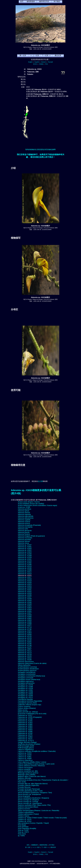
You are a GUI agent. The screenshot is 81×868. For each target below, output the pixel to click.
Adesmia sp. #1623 (25, 584)
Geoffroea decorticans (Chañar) (29, 744)
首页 (28, 845)
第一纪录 (28, 847)
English (30, 62)
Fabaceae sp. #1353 (25, 723)
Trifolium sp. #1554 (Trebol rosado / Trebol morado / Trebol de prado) (42, 818)
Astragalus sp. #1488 (25, 687)
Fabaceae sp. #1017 (25, 715)
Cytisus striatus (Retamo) (27, 708)
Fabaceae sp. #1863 (25, 726)
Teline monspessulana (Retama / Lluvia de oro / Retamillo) (39, 811)
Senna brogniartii (24, 796)
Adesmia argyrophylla (26, 516)
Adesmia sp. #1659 (25, 615)
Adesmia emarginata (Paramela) (29, 525)
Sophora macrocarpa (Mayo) (28, 807)
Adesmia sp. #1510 (25, 566)
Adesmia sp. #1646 (25, 602)
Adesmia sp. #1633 (25, 593)
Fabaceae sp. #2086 (25, 732)
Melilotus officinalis (24, 778)
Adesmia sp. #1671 (25, 626)
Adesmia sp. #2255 (25, 642)
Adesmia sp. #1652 (25, 606)
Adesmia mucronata (25, 538)
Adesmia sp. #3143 (25, 656)
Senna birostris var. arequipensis (29, 794)
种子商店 (52, 845)
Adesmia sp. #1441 (25, 559)
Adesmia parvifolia (24, 540)
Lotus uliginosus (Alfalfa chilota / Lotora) (32, 762)
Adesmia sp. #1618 (25, 579)
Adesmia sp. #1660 (25, 617)
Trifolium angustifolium (26, 812)
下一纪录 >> (45, 847)
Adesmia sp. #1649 (25, 604)
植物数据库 (35, 845)
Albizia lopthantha (24, 665)
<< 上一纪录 (36, 847)
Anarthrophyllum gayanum (27, 671)
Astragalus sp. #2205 (25, 696)
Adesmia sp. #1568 (25, 570)
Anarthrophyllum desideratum (28, 669)
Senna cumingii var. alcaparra (28, 800)
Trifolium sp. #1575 (25, 819)
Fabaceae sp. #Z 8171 (26, 741)
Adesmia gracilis (24, 532)
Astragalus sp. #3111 (25, 697)
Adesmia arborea (24, 513)
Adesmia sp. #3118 (25, 654)
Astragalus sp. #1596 (25, 692)
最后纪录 (53, 847)
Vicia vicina (22, 834)
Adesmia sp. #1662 (25, 618)
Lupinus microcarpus (25, 767)
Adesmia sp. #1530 (25, 568)
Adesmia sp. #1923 (25, 552)
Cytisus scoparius (24, 706)
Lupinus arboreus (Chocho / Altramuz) (31, 766)
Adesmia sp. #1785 (25, 629)
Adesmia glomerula (25, 531)
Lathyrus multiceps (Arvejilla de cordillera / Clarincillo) (37, 751)
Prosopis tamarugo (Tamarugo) (29, 789)
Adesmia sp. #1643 (25, 601)
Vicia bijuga (22, 825)
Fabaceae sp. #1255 (25, 721)
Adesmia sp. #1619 (25, 581)
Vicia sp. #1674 (23, 832)
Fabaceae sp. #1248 (25, 719)
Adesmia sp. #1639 (25, 599)
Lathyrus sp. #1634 (25, 755)
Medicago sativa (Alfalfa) (27, 775)
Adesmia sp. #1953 (25, 633)
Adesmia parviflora (24, 509)
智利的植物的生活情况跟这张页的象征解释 (40, 150)
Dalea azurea (23, 710)
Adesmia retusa (23, 543)
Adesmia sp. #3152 (25, 658)
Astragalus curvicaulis (26, 678)
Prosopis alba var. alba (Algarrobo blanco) (33, 784)
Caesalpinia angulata (25, 699)
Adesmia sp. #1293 (25, 554)
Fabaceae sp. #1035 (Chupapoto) (30, 717)
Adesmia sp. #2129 (25, 638)
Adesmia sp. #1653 (25, 608)
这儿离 (40, 481)
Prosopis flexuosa (24, 787)
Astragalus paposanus (26, 681)
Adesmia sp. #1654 (25, 610)
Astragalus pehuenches (26, 683)
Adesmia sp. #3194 (25, 660)
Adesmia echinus (24, 523)
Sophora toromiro (24, 809)
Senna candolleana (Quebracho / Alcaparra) (33, 798)
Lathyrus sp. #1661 (25, 757)
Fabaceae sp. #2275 (25, 735)
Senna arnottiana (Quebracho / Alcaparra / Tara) (35, 793)
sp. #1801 (21, 836)
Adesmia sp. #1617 (25, 577)
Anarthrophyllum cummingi (27, 667)
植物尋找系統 (43, 845)
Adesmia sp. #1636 (25, 595)
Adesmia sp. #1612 (25, 572)
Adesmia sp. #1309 (25, 556)
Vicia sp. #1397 (23, 830)
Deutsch (44, 62)
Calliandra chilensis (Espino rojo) (29, 705)
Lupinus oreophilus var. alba (28, 771)
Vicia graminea (23, 827)
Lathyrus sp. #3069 (25, 758)
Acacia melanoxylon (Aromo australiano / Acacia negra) (37, 505)
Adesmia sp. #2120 (25, 636)
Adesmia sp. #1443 (25, 561)
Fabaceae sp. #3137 (25, 739)
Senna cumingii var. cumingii (28, 802)
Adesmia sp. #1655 (25, 611)
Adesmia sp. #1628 (25, 588)
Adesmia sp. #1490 (25, 565)
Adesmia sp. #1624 (25, 586)
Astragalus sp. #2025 (25, 694)
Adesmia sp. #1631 (25, 590)
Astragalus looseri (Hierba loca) (29, 680)
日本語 (41, 64)
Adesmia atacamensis (26, 518)
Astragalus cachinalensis (27, 672)
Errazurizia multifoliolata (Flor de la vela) (32, 714)
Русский (50, 62)
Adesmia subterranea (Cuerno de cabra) (32, 663)
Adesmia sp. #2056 (25, 635)
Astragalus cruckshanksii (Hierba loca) (31, 676)
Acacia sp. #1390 (24, 507)
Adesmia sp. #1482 (25, 563)
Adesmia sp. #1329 (25, 557)
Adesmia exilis (23, 529)
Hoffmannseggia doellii (26, 746)
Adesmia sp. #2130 (25, 640)
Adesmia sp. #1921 (25, 631)
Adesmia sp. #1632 (25, 592)
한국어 (35, 64)
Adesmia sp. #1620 (25, 583)
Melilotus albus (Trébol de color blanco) (32, 776)
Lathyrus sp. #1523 (25, 753)
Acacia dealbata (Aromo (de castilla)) (31, 504)
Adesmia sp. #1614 (25, 574)
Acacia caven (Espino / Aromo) (29, 502)
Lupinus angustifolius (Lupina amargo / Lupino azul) (36, 764)
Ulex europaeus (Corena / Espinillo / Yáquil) (33, 823)
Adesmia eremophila (25, 527)
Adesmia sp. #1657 (25, 613)
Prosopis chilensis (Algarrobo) (28, 785)
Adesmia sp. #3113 (25, 653)
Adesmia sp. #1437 (25, 545)
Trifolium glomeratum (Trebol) (28, 814)
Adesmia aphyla (24, 511)
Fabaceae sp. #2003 (25, 730)
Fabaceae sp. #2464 (25, 737)
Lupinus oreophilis (24, 769)
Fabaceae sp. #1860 (25, 724)
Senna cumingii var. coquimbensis (30, 803)
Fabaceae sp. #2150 (25, 733)
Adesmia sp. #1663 (25, 620)
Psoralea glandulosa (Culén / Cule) (30, 791)
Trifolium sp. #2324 (25, 821)
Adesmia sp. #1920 (25, 549)
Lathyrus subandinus (25, 760)
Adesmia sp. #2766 (25, 645)
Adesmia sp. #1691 (25, 547)
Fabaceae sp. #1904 (25, 728)
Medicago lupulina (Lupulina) (28, 773)
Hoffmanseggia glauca (26, 748)
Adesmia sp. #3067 (25, 649)
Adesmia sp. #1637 (25, 597)
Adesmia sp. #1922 (25, 550)
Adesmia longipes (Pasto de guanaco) (31, 536)
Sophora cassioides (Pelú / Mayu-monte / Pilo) (34, 805)
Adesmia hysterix (24, 534)
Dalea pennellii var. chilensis (28, 712)
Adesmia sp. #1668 (25, 624)
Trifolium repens (24, 816)
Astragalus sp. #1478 (25, 685)
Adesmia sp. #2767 (25, 647)
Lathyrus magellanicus (26, 750)
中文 (46, 64)
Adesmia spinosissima (26, 662)
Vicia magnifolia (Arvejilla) (27, 828)
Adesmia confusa (24, 522)
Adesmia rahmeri (24, 541)
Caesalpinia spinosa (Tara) (27, 703)
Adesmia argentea (24, 514)
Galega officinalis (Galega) (27, 742)
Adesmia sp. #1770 (25, 627)
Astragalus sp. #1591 (25, 690)
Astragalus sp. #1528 (25, 688)
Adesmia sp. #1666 (25, 622)
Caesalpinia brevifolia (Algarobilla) (30, 701)
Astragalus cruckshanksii (27, 674)
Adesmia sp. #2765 (25, 644)
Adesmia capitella (24, 520)
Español (37, 62)
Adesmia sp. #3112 (25, 651)
